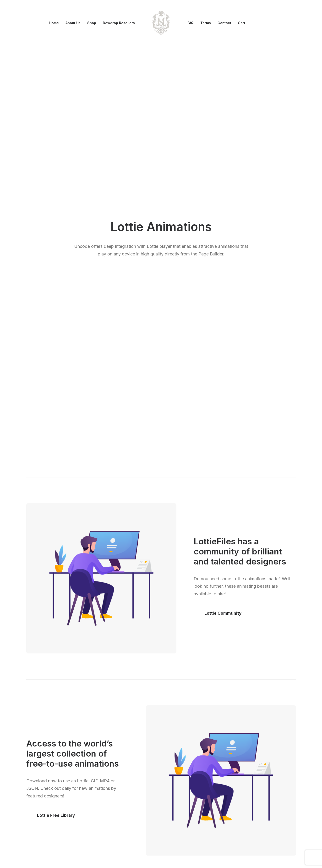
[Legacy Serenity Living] (161, 23)
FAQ (191, 23)
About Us (73, 23)
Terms (206, 23)
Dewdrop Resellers (119, 23)
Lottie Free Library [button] (56, 433)
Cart (242, 23)
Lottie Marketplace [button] (224, 635)
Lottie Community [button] (223, 231)
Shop (92, 23)
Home (54, 23)
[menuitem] (54, 23)
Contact (224, 23)
